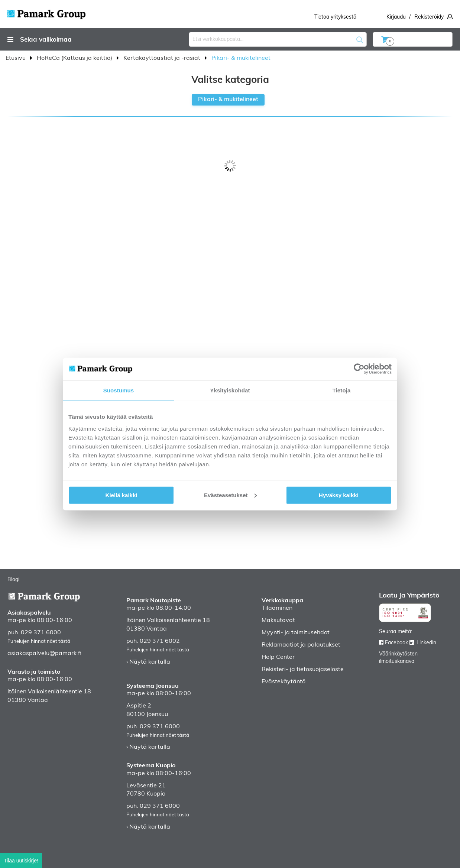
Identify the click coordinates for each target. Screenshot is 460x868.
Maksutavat (278, 621)
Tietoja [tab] (342, 390)
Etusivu (16, 58)
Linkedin (426, 643)
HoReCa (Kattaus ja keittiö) (75, 58)
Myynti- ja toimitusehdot (296, 633)
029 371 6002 (160, 641)
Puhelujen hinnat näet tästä (39, 642)
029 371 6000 (41, 633)
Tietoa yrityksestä (335, 17)
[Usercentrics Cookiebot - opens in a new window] (359, 369)
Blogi (13, 580)
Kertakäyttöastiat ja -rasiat (163, 58)
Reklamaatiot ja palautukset (301, 645)
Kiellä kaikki (122, 495)
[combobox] (278, 39)
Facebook (396, 643)
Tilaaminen (277, 608)
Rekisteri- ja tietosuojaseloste (303, 670)
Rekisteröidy (429, 17)
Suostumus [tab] (119, 390)
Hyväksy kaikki (339, 495)
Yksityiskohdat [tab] (230, 390)
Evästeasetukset (230, 495)
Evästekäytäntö (284, 682)
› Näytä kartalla (148, 662)
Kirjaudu (396, 17)
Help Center (278, 657)
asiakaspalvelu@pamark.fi (44, 654)
